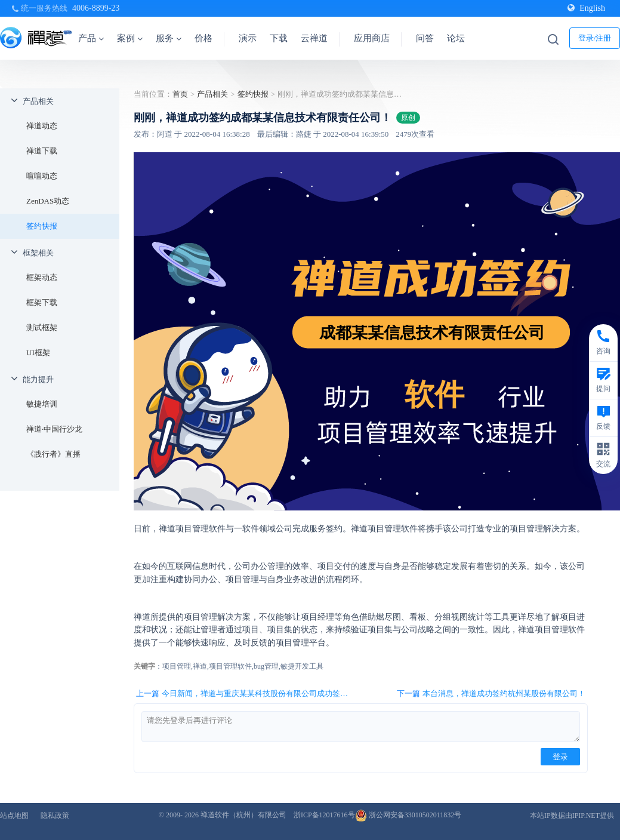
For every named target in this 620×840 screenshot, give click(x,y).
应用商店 (372, 38)
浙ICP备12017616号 (324, 815)
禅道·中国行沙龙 (54, 429)
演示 (248, 38)
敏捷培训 (42, 404)
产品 (91, 38)
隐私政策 (55, 816)
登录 (560, 757)
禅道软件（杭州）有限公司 (243, 815)
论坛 (456, 38)
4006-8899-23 (96, 8)
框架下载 (42, 302)
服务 (169, 38)
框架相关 (38, 253)
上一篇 (246, 694)
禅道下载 (42, 151)
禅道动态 (42, 126)
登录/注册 (595, 38)
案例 (130, 38)
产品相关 (38, 101)
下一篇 (491, 694)
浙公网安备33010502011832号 (408, 815)
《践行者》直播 (53, 454)
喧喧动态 (42, 176)
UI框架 (38, 353)
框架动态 (42, 277)
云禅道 (314, 38)
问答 (425, 38)
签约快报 (42, 226)
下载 (279, 38)
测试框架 (42, 327)
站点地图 (14, 816)
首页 (180, 94)
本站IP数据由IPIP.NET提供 (572, 816)
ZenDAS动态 (48, 201)
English (586, 8)
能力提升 (38, 379)
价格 (203, 38)
